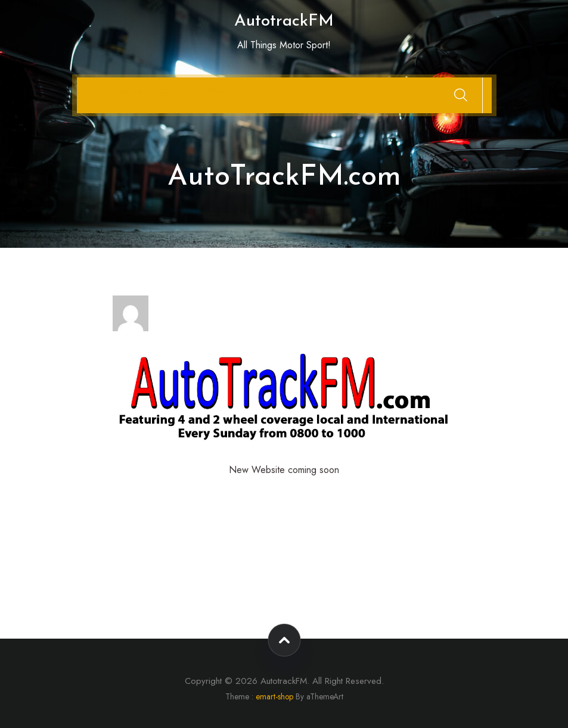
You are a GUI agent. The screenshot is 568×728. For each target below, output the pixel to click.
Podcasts (216, 90)
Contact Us (121, 90)
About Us (170, 90)
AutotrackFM (284, 21)
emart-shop (274, 696)
